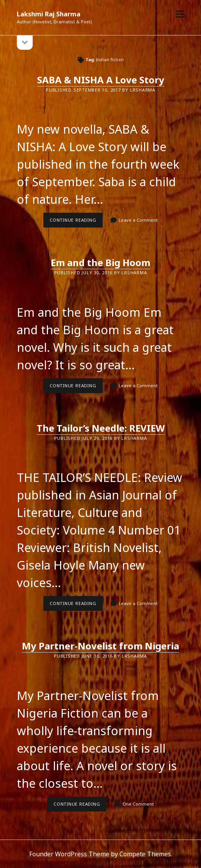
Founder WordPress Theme (69, 854)
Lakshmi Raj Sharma (49, 14)
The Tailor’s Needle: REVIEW (101, 428)
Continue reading (76, 222)
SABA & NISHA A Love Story (101, 80)
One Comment (138, 804)
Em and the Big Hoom (100, 262)
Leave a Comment (138, 220)
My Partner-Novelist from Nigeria (100, 646)
